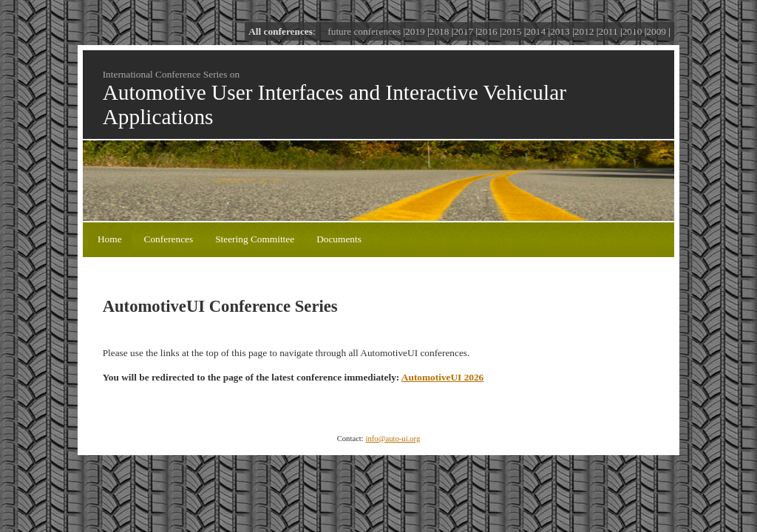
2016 (488, 31)
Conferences (169, 239)
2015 (512, 31)
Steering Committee (255, 239)
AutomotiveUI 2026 (442, 377)
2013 (560, 31)
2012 (584, 31)
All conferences (281, 31)
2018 (439, 31)
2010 (632, 31)
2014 (536, 31)
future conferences (364, 31)
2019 (415, 31)
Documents (339, 239)
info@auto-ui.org (393, 439)
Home (110, 239)
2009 (656, 31)
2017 (463, 31)
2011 (608, 31)
